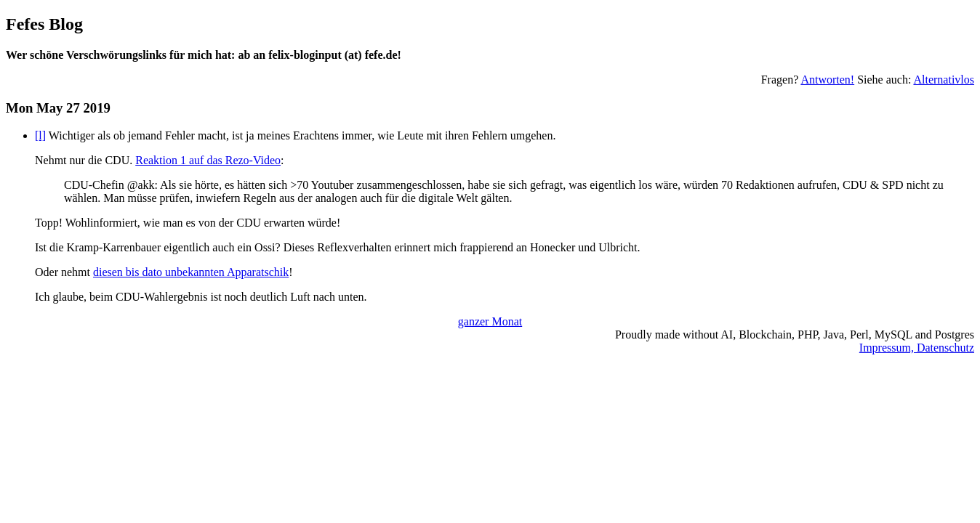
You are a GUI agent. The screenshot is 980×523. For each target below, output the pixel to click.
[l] (40, 135)
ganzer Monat (490, 321)
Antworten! (827, 80)
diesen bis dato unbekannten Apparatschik (191, 272)
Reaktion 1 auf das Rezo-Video (208, 160)
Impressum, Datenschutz (917, 348)
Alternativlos (944, 80)
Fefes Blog (44, 24)
